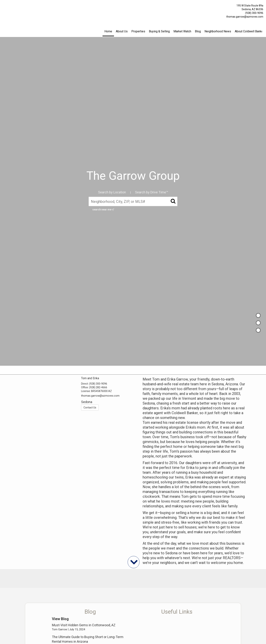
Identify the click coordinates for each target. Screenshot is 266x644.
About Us (122, 31)
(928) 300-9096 (254, 13)
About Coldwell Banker (249, 31)
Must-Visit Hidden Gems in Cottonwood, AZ (84, 625)
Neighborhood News (218, 31)
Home (108, 31)
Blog (198, 31)
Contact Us (90, 408)
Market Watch (182, 31)
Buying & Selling (159, 31)
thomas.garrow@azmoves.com (245, 17)
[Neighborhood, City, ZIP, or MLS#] (133, 201)
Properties (138, 31)
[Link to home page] (4, 7)
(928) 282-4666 (98, 387)
